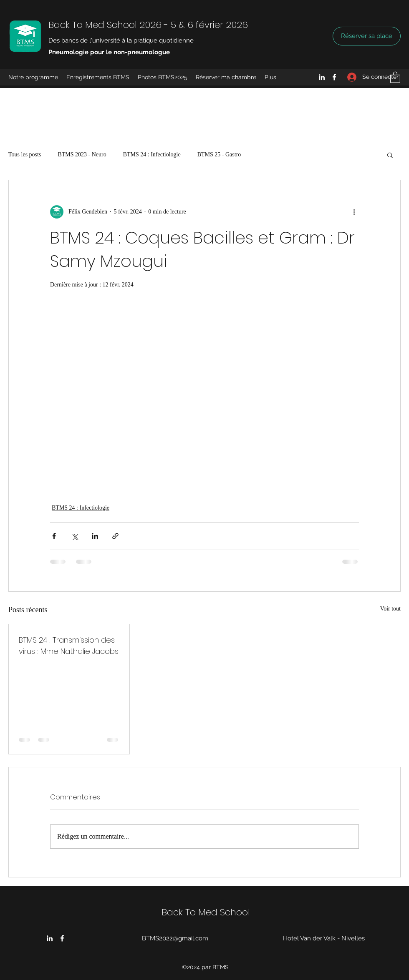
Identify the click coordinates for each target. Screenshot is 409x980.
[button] (395, 77)
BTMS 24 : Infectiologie (152, 155)
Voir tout (390, 609)
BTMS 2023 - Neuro (82, 155)
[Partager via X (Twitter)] (74, 536)
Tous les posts (25, 155)
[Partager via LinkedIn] (95, 536)
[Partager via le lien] (115, 536)
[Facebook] (334, 77)
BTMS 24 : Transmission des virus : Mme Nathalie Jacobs (69, 646)
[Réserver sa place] (367, 36)
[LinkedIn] (322, 77)
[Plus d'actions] (354, 212)
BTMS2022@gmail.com (175, 938)
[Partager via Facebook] (54, 536)
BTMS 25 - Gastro (219, 155)
